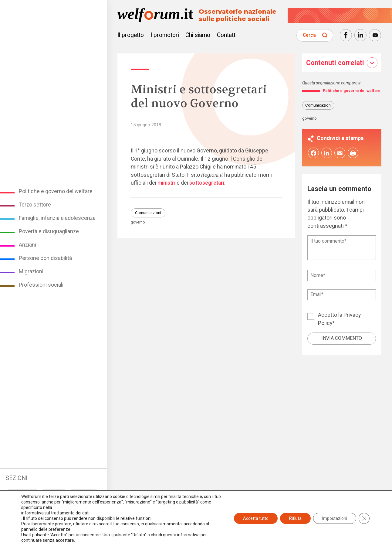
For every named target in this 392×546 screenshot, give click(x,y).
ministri (166, 183)
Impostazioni (335, 518)
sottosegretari (207, 183)
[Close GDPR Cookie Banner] (364, 518)
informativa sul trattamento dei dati (55, 513)
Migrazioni (31, 271)
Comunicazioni (148, 213)
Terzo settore (35, 205)
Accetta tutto (256, 518)
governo (138, 222)
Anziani (27, 245)
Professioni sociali (41, 285)
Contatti (227, 35)
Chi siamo (198, 35)
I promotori (165, 35)
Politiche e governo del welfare (56, 191)
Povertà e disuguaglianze (49, 231)
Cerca (309, 35)
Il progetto (131, 35)
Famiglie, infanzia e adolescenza (57, 218)
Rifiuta (295, 518)
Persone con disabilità (45, 258)
